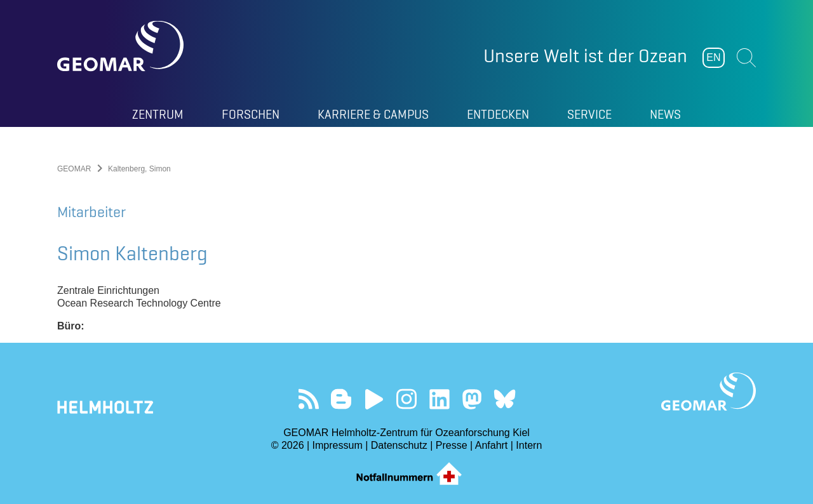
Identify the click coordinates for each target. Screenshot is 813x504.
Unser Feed (308, 399)
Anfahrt (492, 445)
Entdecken (498, 114)
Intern (529, 445)
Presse (452, 445)
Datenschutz (399, 445)
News (665, 114)
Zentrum (158, 114)
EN (713, 57)
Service (589, 114)
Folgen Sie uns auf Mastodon (472, 399)
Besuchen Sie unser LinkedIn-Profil (439, 399)
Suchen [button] (746, 58)
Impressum (338, 445)
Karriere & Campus (373, 114)
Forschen (251, 114)
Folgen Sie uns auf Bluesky (505, 399)
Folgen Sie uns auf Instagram (407, 399)
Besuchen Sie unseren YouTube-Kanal (374, 399)
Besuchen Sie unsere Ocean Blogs (341, 399)
